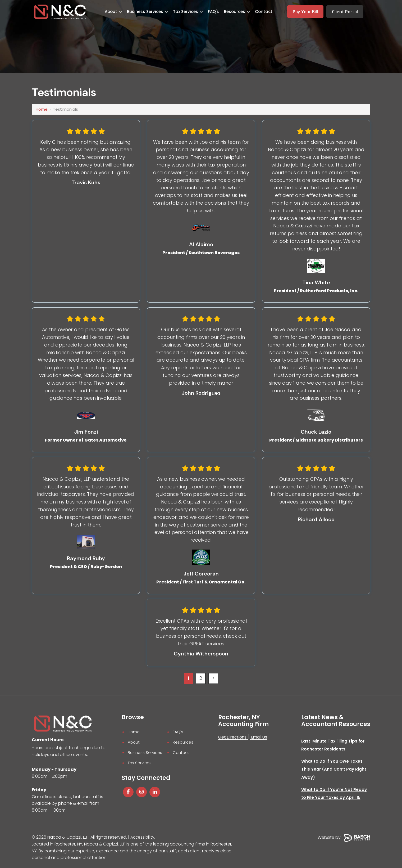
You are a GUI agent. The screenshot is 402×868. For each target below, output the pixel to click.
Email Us (262, 737)
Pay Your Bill (305, 12)
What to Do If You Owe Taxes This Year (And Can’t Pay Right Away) (334, 770)
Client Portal (345, 12)
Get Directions (233, 737)
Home (42, 109)
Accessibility (143, 838)
